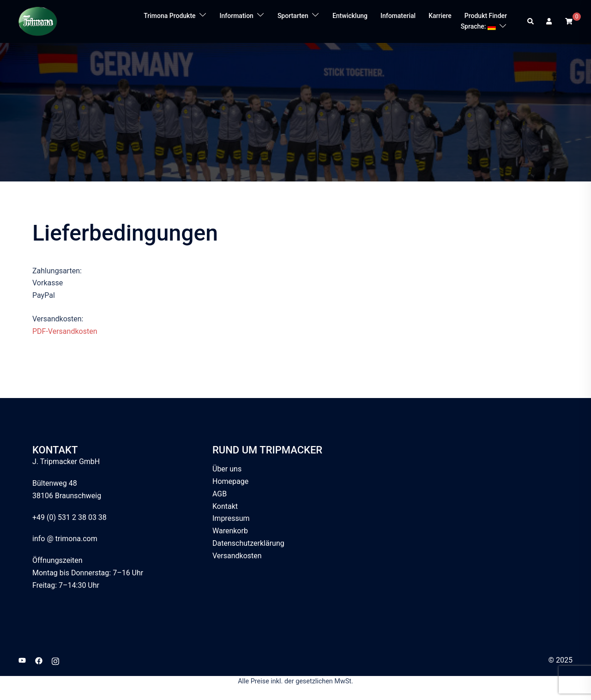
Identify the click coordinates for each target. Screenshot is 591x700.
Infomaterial (398, 16)
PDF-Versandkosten (65, 331)
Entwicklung (350, 16)
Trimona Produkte (169, 16)
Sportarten (293, 16)
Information (237, 16)
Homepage (230, 481)
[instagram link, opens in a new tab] (55, 660)
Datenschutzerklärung (248, 543)
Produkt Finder (486, 16)
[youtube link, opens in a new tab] (22, 660)
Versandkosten (237, 556)
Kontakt (225, 506)
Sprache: (478, 26)
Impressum (231, 518)
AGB (220, 494)
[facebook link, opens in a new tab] (39, 660)
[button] (531, 21)
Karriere (440, 16)
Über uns (227, 469)
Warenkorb (230, 531)
